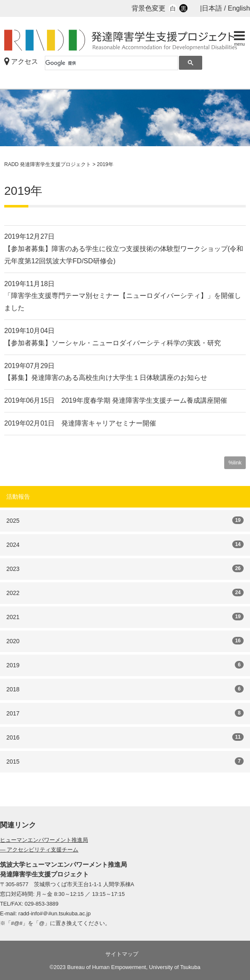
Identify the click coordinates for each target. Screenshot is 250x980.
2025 (125, 520)
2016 (125, 737)
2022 (125, 592)
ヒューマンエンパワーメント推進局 (44, 840)
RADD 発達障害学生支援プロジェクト (125, 40)
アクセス (21, 61)
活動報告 (18, 497)
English (239, 8)
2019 (125, 665)
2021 (125, 617)
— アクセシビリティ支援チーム (39, 850)
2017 (125, 713)
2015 (125, 761)
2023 (125, 568)
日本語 (212, 8)
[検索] (111, 63)
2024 (125, 544)
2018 (125, 689)
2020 (125, 641)
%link (235, 463)
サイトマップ (122, 954)
